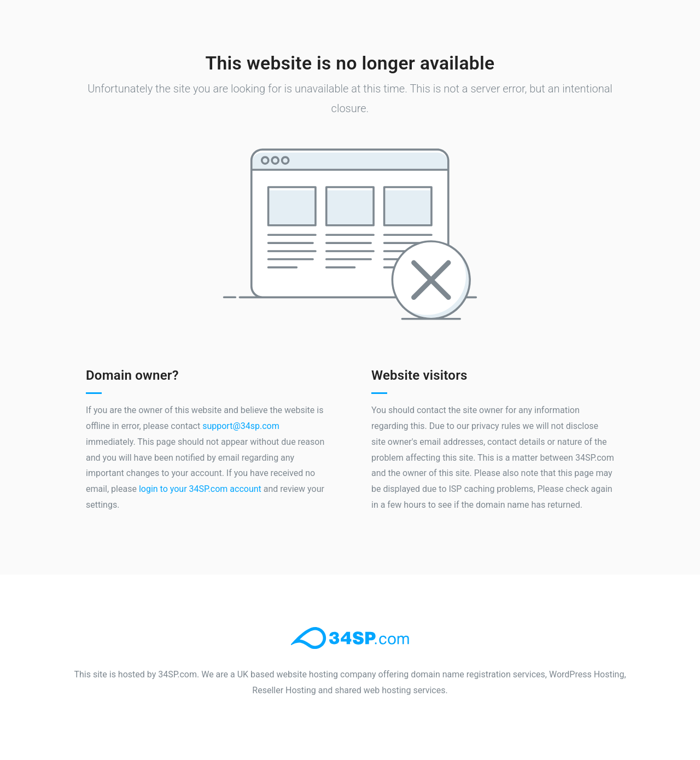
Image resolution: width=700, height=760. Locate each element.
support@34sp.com (241, 426)
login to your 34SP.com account (200, 489)
